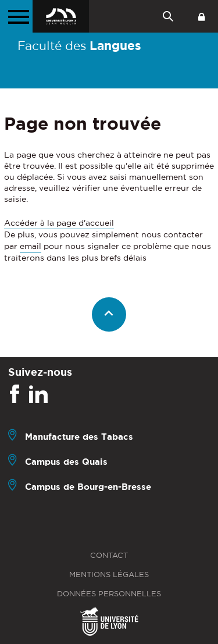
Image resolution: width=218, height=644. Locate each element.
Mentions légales (109, 574)
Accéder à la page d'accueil (59, 223)
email (31, 246)
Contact (109, 555)
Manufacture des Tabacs (79, 437)
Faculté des (79, 45)
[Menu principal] (16, 16)
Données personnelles (109, 594)
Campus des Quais (66, 462)
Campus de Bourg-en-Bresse (88, 487)
